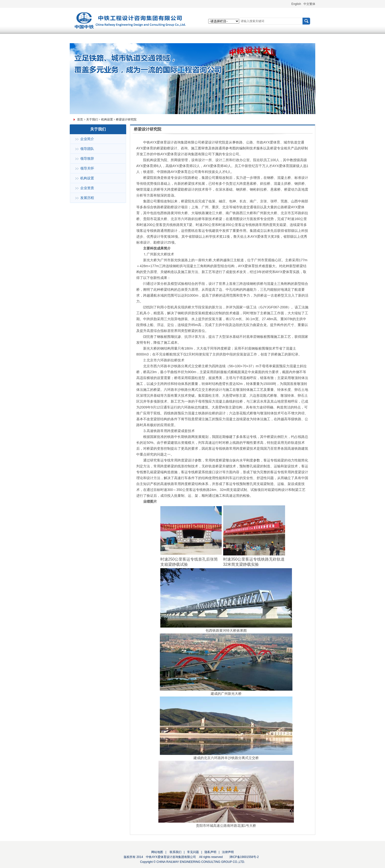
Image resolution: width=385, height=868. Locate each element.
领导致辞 (87, 159)
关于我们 (92, 119)
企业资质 (87, 188)
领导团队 (87, 149)
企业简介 (87, 139)
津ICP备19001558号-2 (244, 857)
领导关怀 (87, 168)
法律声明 (228, 852)
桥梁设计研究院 (126, 119)
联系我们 (175, 852)
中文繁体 (309, 4)
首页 (80, 119)
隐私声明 (210, 852)
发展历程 (87, 198)
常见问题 (193, 852)
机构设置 (107, 119)
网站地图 (157, 852)
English (296, 4)
